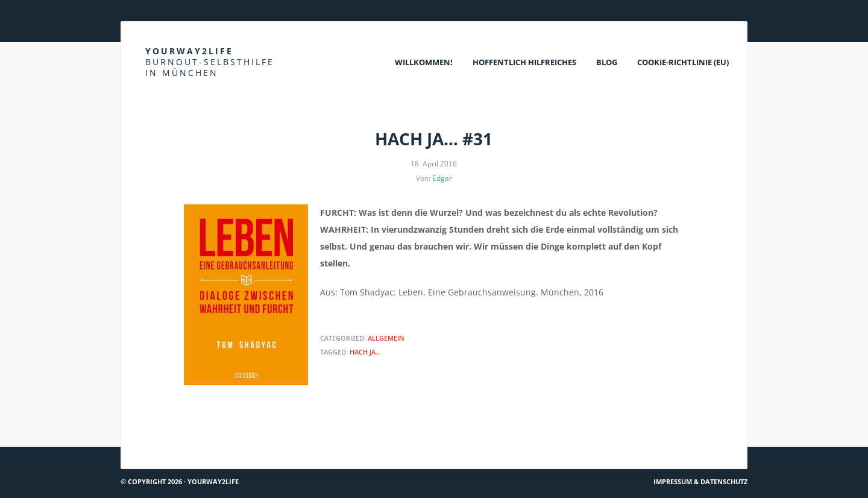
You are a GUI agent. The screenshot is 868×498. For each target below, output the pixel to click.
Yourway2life (210, 62)
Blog (607, 62)
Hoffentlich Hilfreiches (524, 62)
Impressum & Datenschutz (700, 481)
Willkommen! (424, 62)
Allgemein (386, 338)
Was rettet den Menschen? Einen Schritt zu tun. (222, 442)
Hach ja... (365, 352)
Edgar (442, 178)
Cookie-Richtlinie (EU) (683, 62)
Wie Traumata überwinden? (687, 442)
